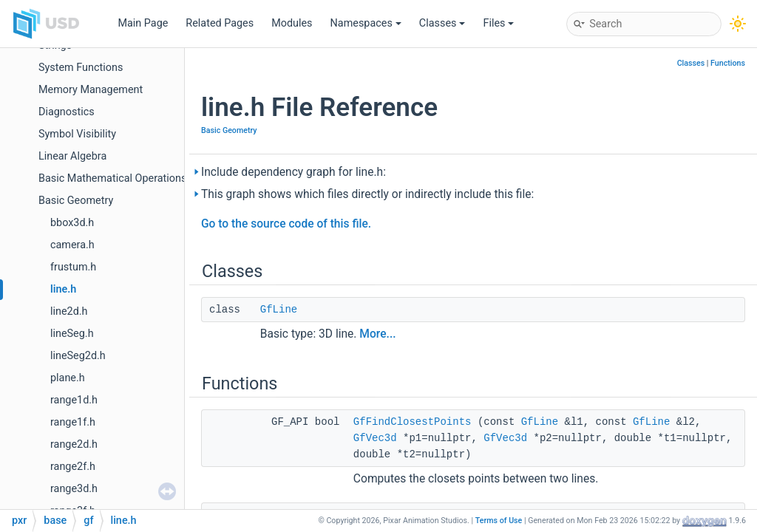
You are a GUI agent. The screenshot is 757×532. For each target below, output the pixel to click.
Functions (728, 63)
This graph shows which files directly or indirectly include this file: (367, 194)
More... (377, 334)
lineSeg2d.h (78, 356)
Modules (292, 23)
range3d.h (74, 489)
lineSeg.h (72, 334)
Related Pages (220, 23)
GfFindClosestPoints (413, 422)
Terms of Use (499, 521)
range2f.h (73, 467)
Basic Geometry (76, 201)
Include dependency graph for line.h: (293, 172)
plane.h (68, 378)
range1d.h (74, 400)
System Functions (81, 68)
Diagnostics (67, 112)
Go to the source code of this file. (286, 224)
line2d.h (69, 311)
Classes (442, 23)
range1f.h (73, 422)
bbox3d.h (72, 223)
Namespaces (366, 23)
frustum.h (73, 267)
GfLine (279, 310)
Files (498, 23)
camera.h (72, 245)
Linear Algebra (72, 156)
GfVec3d (375, 438)
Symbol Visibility (77, 134)
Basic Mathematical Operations (112, 178)
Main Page (143, 23)
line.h (63, 289)
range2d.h (74, 444)
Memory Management (91, 90)
